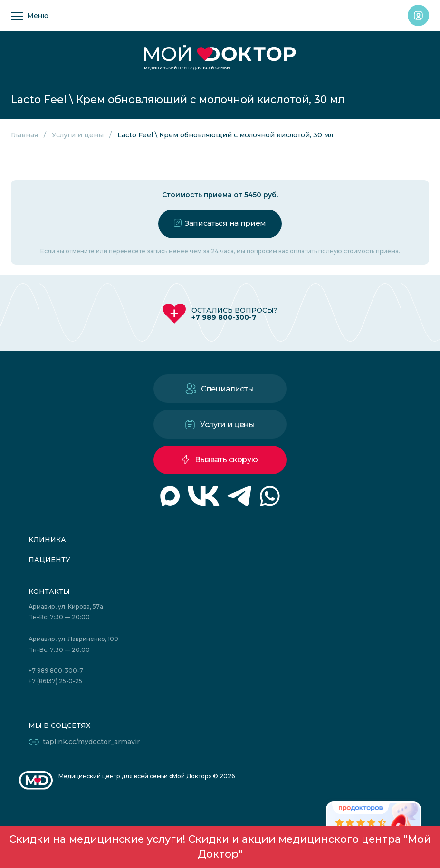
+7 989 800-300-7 (224, 317)
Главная (24, 135)
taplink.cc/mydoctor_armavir (91, 742)
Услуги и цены (78, 135)
